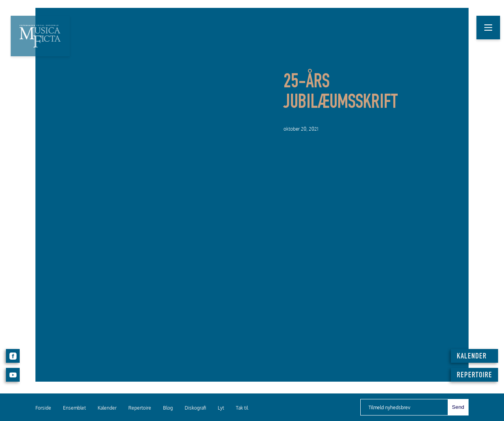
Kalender (107, 408)
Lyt (221, 408)
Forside (43, 408)
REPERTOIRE (474, 376)
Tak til (242, 408)
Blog (168, 408)
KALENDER (472, 357)
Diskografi (195, 408)
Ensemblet (74, 408)
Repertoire (140, 408)
